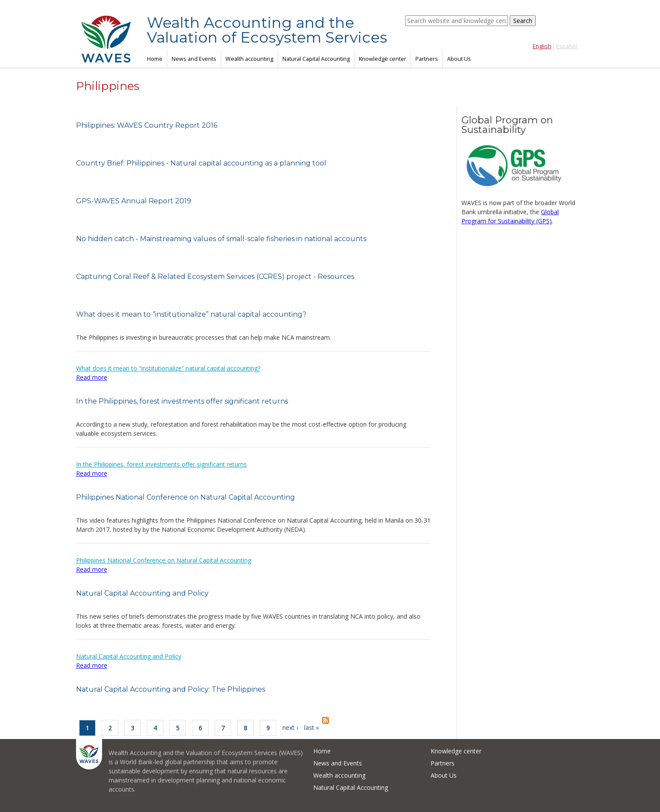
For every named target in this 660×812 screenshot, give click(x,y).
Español (567, 46)
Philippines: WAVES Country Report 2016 (147, 125)
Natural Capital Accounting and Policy (142, 593)
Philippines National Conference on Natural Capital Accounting (186, 497)
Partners (427, 59)
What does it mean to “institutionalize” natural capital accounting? (191, 314)
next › (290, 727)
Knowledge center (383, 59)
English (542, 46)
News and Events (194, 59)
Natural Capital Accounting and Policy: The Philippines (171, 689)
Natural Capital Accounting (316, 59)
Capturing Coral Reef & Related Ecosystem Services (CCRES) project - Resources (215, 277)
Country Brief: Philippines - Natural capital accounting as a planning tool (201, 163)
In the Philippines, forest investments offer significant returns (182, 401)
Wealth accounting (249, 59)
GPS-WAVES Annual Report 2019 (134, 201)
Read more (92, 377)
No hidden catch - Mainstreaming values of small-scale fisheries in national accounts (221, 239)
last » (312, 727)
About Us (459, 59)
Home (155, 59)
